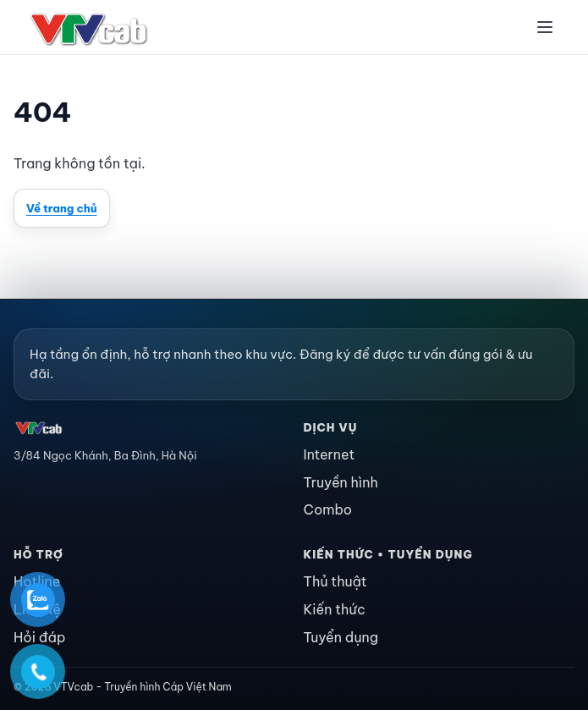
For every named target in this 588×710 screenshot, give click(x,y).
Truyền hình (341, 482)
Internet (330, 454)
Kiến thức (335, 609)
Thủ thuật (335, 581)
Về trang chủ (62, 208)
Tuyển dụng (341, 637)
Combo (328, 509)
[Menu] (545, 27)
